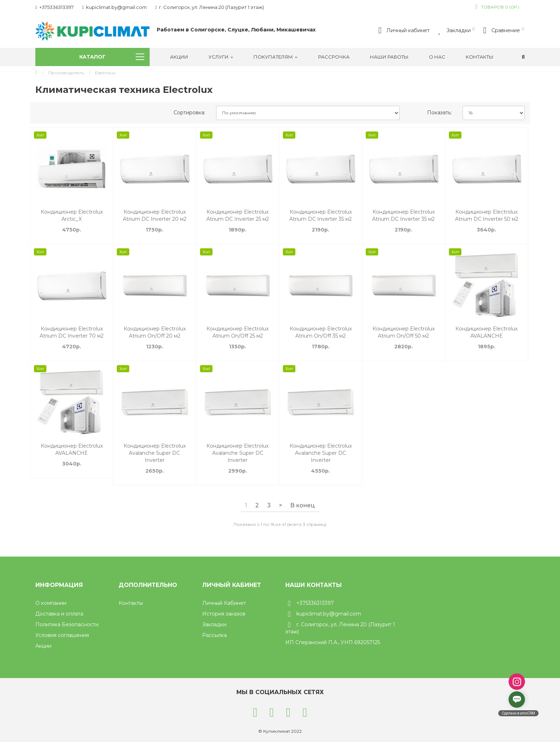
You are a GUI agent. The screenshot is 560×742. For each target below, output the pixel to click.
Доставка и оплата (59, 614)
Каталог (112, 57)
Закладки (214, 624)
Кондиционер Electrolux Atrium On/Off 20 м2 (155, 332)
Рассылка (214, 635)
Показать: (439, 113)
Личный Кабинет (224, 603)
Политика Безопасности (67, 624)
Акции (179, 57)
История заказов (224, 614)
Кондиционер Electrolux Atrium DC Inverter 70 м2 (72, 332)
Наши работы (389, 57)
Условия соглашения (62, 635)
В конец (303, 505)
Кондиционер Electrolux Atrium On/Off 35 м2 (321, 332)
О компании (51, 603)
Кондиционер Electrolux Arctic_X (72, 215)
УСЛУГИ (221, 57)
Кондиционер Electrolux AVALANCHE (486, 332)
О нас (437, 57)
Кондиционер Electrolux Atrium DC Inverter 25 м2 (238, 215)
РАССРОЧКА (334, 57)
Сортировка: (189, 113)
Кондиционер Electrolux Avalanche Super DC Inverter (155, 453)
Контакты (480, 57)
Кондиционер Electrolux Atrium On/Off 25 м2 (237, 332)
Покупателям (276, 57)
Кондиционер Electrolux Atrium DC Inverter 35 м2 (321, 215)
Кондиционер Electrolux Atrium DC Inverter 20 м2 (155, 215)
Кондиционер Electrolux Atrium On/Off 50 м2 (404, 332)
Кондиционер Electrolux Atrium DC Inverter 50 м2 (487, 215)
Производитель (66, 73)
